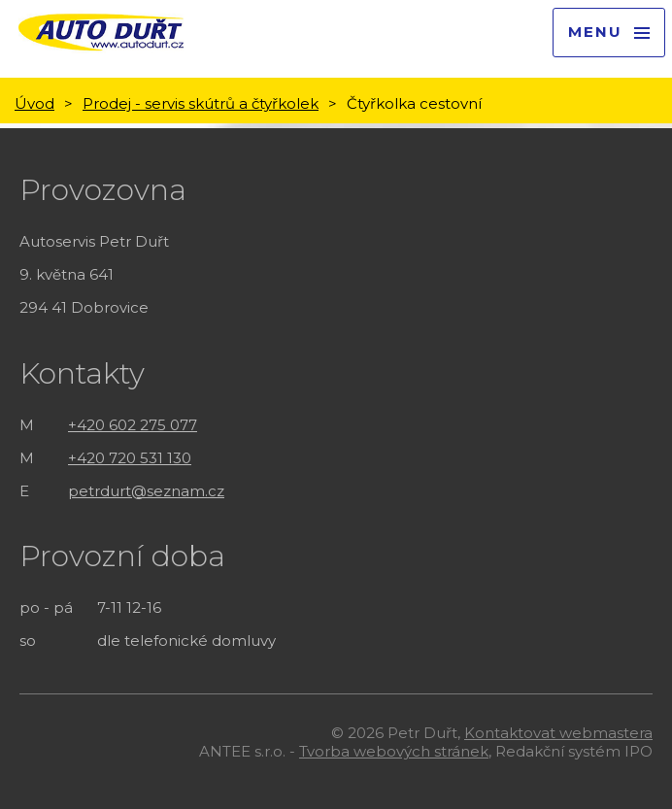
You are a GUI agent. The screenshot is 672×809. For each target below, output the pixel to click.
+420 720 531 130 (130, 458)
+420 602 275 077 (133, 425)
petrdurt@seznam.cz (146, 491)
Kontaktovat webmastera (558, 733)
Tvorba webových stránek (394, 751)
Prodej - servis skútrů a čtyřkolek (201, 103)
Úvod (34, 103)
